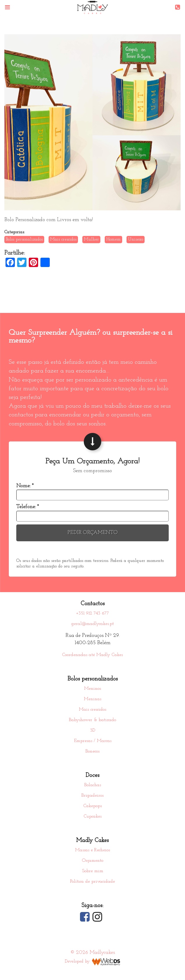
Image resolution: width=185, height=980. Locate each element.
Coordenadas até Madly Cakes (92, 655)
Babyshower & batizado (92, 720)
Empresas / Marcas (93, 741)
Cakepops (93, 806)
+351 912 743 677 (92, 614)
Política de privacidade (92, 882)
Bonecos (92, 752)
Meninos (92, 689)
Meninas (92, 699)
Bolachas (93, 785)
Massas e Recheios (92, 850)
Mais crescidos (92, 710)
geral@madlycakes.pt (92, 624)
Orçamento (93, 861)
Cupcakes (93, 817)
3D (93, 731)
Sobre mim (93, 871)
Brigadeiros (92, 796)
